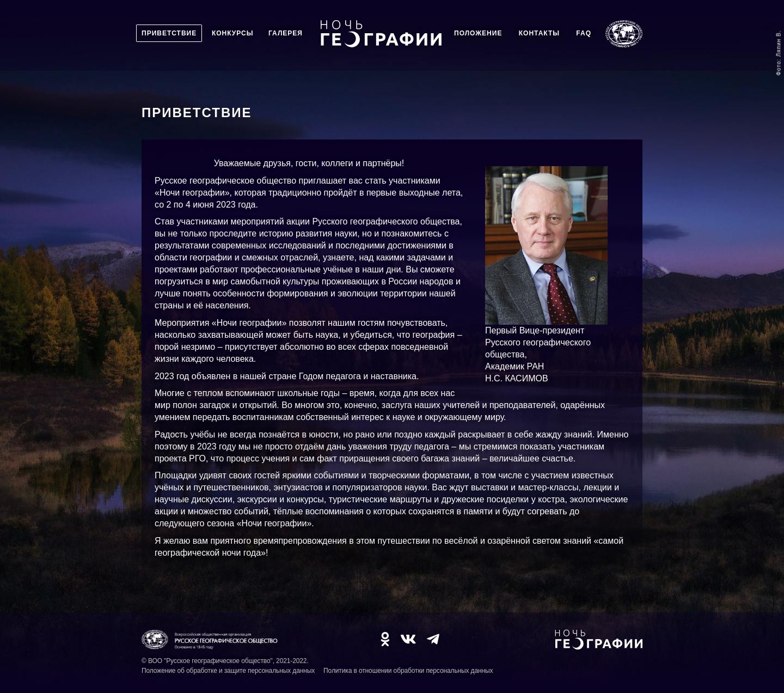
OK (385, 639)
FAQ (584, 33)
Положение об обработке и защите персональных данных (228, 671)
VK (408, 639)
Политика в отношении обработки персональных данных (408, 671)
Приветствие (169, 33)
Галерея (286, 33)
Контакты (539, 33)
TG (433, 639)
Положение (478, 33)
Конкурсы (233, 33)
